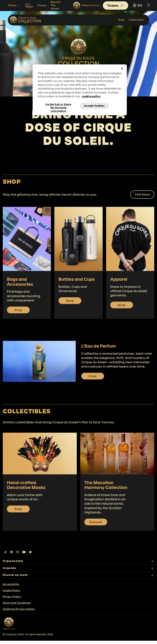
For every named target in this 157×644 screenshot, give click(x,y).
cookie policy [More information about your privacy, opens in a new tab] (91, 96)
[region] (80, 90)
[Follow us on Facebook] (11, 555)
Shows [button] (15, 5)
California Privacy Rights (19, 612)
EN (137, 5)
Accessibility (11, 587)
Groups (42, 5)
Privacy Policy (12, 600)
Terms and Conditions (17, 606)
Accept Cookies (94, 106)
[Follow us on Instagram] (18, 555)
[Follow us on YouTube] (24, 555)
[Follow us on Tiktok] (6, 555)
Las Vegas (29, 5)
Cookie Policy (11, 594)
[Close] (122, 69)
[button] (116, 6)
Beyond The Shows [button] (58, 5)
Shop (121, 20)
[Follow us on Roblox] (30, 555)
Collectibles (136, 20)
